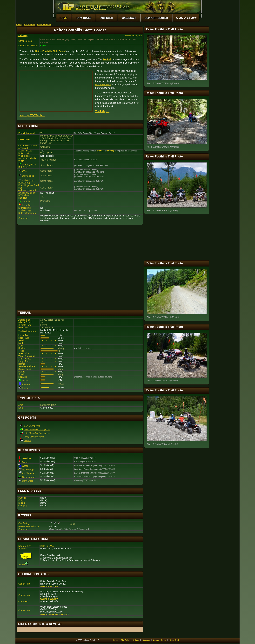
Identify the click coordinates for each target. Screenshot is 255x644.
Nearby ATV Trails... (32, 115)
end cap (111, 151)
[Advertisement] (80, 267)
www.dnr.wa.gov (49, 586)
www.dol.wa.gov (49, 599)
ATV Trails (125, 640)
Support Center (160, 640)
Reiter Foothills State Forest (50, 51)
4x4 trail (107, 59)
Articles (136, 640)
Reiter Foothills (44, 25)
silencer (101, 151)
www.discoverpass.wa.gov (54, 614)
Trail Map (23, 35)
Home (19, 25)
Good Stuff (174, 640)
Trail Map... (102, 111)
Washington (29, 25)
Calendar (146, 640)
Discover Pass (103, 85)
